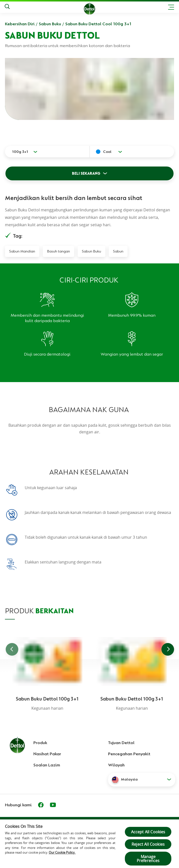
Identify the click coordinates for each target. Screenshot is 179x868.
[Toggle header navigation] (171, 7)
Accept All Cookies (148, 832)
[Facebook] (41, 805)
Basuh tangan (58, 251)
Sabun (118, 251)
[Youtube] (53, 805)
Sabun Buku (50, 24)
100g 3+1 (20, 152)
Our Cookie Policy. (62, 852)
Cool (107, 152)
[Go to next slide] (168, 649)
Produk (40, 743)
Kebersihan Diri (20, 24)
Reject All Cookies (148, 844)
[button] (142, 780)
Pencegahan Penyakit (129, 754)
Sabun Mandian (22, 251)
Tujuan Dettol (121, 743)
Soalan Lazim (47, 765)
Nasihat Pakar (47, 754)
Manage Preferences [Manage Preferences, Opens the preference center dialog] (148, 859)
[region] (89, 843)
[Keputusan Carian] (7, 7)
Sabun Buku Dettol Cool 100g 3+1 (98, 24)
